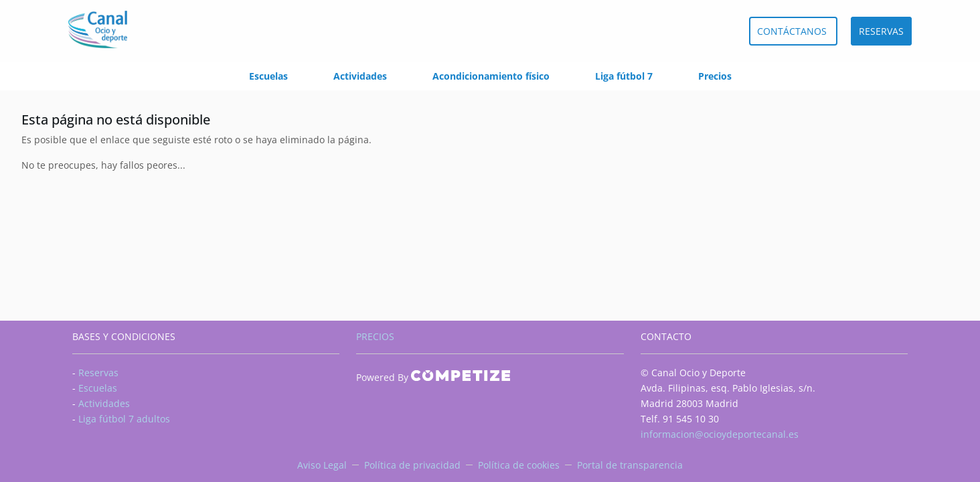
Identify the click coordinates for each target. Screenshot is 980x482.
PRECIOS (375, 336)
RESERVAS (881, 31)
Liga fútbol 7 (624, 76)
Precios (715, 76)
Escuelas (268, 76)
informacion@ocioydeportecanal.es (720, 434)
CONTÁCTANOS (793, 31)
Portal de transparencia (630, 465)
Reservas (98, 373)
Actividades (360, 76)
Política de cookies (519, 465)
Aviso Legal (322, 465)
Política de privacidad (412, 465)
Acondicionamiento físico (491, 76)
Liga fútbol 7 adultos (124, 419)
